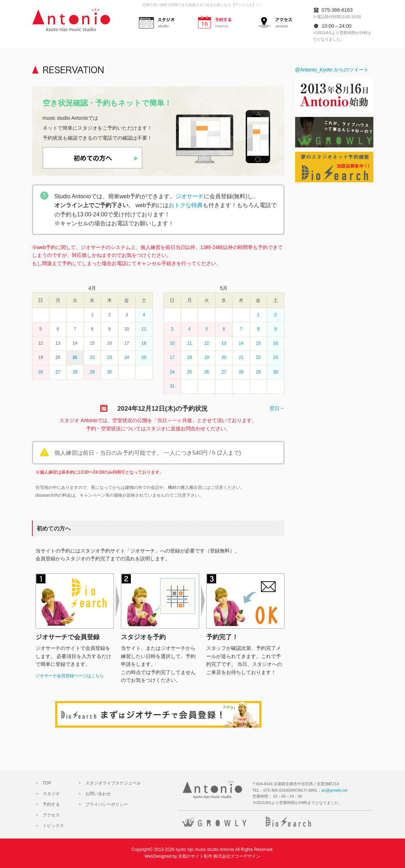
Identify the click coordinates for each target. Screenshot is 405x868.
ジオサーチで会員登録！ (158, 715)
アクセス (278, 22)
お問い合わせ (98, 794)
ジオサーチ (190, 196)
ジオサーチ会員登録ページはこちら (70, 676)
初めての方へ (92, 158)
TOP (47, 783)
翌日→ (277, 408)
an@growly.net (334, 790)
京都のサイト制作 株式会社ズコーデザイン (219, 856)
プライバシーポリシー (107, 804)
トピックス (53, 826)
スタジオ (160, 22)
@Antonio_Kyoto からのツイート (332, 70)
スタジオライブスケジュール (113, 783)
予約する (219, 22)
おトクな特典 (186, 205)
